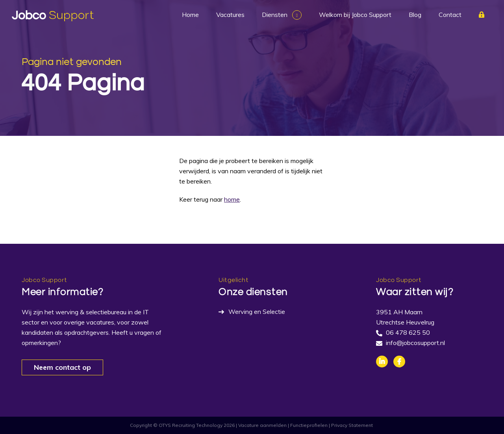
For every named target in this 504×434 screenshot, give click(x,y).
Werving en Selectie (257, 312)
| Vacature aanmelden (261, 425)
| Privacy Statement (351, 425)
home (232, 199)
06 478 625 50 (408, 332)
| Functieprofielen (308, 425)
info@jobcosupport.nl (415, 343)
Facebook (399, 362)
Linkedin (382, 362)
